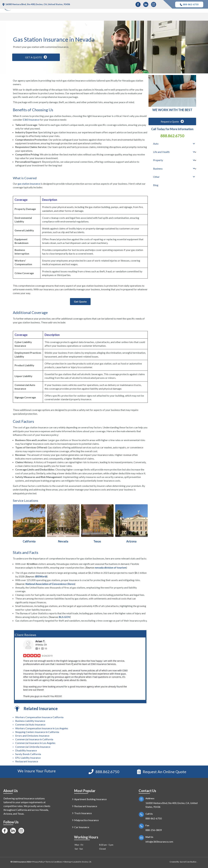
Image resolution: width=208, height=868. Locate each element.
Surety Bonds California (28, 754)
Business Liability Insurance (30, 721)
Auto (107, 17)
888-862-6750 (189, 4)
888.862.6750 (172, 136)
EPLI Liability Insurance (28, 758)
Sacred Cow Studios (188, 862)
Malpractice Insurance (86, 820)
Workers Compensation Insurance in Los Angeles (42, 728)
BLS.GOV (64, 617)
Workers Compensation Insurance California (39, 717)
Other (185, 17)
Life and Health (127, 17)
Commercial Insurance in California (34, 739)
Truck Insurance (83, 813)
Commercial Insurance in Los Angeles (35, 743)
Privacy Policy (38, 862)
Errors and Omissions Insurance (32, 736)
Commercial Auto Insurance (30, 724)
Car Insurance (82, 827)
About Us (11, 791)
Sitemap (68, 862)
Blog (199, 17)
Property (149, 17)
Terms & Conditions (54, 862)
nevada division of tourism (111, 567)
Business (168, 17)
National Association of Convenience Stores (50, 584)
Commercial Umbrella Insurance (33, 747)
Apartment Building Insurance (90, 799)
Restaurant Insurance (27, 761)
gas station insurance (29, 184)
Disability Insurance (26, 750)
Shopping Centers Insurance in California (37, 732)
